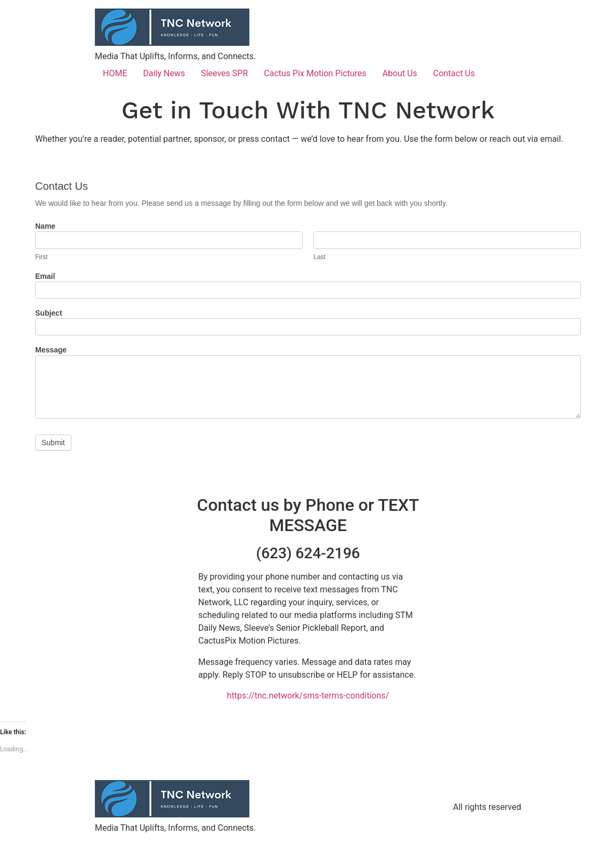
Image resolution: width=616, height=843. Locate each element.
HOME (115, 73)
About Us (400, 73)
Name (45, 226)
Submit (53, 443)
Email (45, 276)
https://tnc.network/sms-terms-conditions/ (308, 696)
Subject (49, 313)
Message (51, 350)
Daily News (164, 73)
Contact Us (454, 73)
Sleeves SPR (224, 73)
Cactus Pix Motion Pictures (315, 73)
